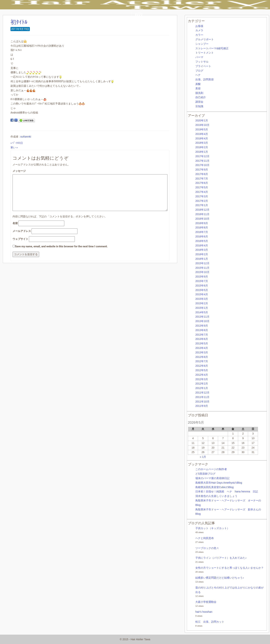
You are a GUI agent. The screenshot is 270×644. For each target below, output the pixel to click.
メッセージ (19, 171)
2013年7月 (202, 335)
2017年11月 (202, 161)
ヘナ (198, 75)
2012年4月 (202, 375)
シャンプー (202, 44)
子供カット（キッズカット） (212, 528)
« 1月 (203, 457)
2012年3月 (202, 379)
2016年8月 (202, 227)
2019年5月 (202, 129)
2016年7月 (202, 232)
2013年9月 (202, 326)
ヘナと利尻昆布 (205, 538)
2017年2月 (202, 201)
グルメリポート (205, 39)
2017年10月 (202, 165)
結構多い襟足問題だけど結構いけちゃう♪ (220, 578)
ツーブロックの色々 (207, 548)
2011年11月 (202, 397)
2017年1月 (202, 205)
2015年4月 (202, 294)
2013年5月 (202, 343)
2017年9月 (202, 170)
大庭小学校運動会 (206, 602)
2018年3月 (202, 143)
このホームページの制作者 (211, 469)
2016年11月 (202, 214)
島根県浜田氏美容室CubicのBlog (214, 487)
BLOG (139, 14)
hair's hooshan (204, 612)
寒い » (14, 147)
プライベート (203, 66)
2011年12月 (202, 393)
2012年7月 (202, 361)
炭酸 (198, 84)
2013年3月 (202, 352)
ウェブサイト (20, 239)
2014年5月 (202, 312)
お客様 (199, 26)
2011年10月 (202, 402)
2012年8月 (202, 357)
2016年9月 (202, 223)
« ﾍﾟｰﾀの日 (17, 143)
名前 (15, 223)
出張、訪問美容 (205, 79)
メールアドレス (22, 231)
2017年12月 (202, 156)
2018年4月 (202, 138)
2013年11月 (202, 317)
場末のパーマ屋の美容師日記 (212, 478)
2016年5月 (202, 241)
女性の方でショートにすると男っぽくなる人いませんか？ (229, 568)
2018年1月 (202, 152)
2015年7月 (202, 281)
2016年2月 (202, 254)
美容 (198, 88)
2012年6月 (202, 366)
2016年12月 (202, 210)
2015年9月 (202, 277)
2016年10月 (202, 219)
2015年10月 (202, 272)
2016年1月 (202, 259)
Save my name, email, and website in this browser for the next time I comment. (61, 246)
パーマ (199, 57)
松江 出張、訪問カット (210, 622)
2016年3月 (202, 250)
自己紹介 (201, 97)
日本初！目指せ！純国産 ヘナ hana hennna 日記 (227, 491)
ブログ (199, 71)
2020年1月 (202, 120)
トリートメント (205, 53)
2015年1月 (202, 308)
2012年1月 (202, 388)
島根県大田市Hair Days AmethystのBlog (219, 483)
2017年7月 (202, 179)
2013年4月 (202, 348)
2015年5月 (202, 290)
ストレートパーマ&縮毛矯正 (212, 48)
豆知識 (199, 106)
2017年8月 (202, 174)
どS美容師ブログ (205, 474)
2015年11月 (202, 268)
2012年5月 (202, 370)
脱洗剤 (199, 93)
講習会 (199, 102)
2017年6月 (202, 183)
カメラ (199, 30)
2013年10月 (202, 321)
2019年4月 (202, 134)
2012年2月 (202, 384)
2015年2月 (202, 303)
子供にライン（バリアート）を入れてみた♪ (221, 558)
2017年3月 (202, 196)
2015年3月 (202, 299)
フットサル (202, 62)
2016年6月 (202, 236)
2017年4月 (202, 192)
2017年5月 (202, 187)
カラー (199, 35)
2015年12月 (202, 263)
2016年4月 (202, 245)
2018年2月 (202, 147)
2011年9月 (202, 406)
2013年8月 (202, 330)
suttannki (26, 137)
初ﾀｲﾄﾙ (19, 22)
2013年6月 (202, 339)
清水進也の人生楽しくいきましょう (216, 496)
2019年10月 (202, 125)
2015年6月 (202, 286)
